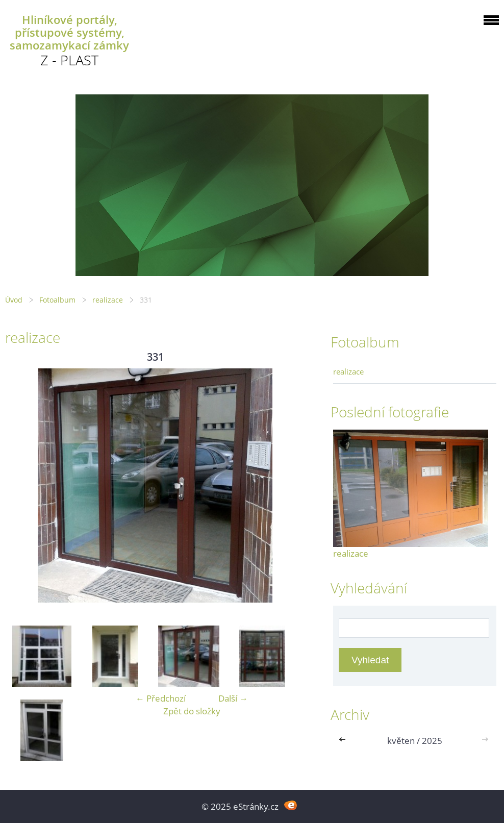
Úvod (14, 300)
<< (344, 741)
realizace (108, 300)
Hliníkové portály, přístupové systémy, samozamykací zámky (69, 32)
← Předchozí (161, 698)
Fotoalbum (57, 300)
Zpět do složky (192, 711)
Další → (233, 698)
